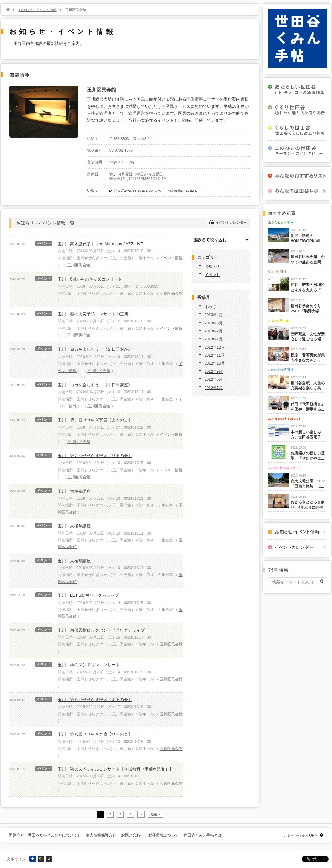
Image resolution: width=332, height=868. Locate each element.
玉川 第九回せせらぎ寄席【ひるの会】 (95, 456)
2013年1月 (214, 339)
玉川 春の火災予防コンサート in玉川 (93, 314)
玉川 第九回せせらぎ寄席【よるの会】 (95, 420)
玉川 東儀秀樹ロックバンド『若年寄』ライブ (101, 630)
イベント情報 (171, 258)
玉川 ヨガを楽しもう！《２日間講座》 (95, 349)
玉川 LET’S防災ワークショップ (88, 595)
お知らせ (212, 266)
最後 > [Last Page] (155, 814)
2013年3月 (214, 323)
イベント (212, 275)
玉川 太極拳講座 (74, 491)
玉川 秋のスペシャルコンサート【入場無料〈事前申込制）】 (116, 769)
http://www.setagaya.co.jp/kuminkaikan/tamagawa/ (156, 190)
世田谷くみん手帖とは (203, 835)
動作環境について (164, 835)
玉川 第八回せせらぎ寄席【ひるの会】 (95, 734)
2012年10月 (215, 363)
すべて (210, 307)
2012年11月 (215, 355)
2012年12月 (215, 347)
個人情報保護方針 (101, 835)
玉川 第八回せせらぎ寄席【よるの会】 (95, 700)
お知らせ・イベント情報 (38, 10)
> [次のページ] (141, 814)
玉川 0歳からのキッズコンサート (90, 279)
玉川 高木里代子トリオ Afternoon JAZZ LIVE (101, 244)
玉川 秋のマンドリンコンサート (89, 665)
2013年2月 (214, 331)
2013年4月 (214, 315)
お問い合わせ (133, 835)
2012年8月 (214, 379)
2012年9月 (214, 371)
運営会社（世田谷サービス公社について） (45, 835)
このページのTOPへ (301, 835)
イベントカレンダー (231, 222)
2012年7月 (214, 388)
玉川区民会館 (79, 265)
